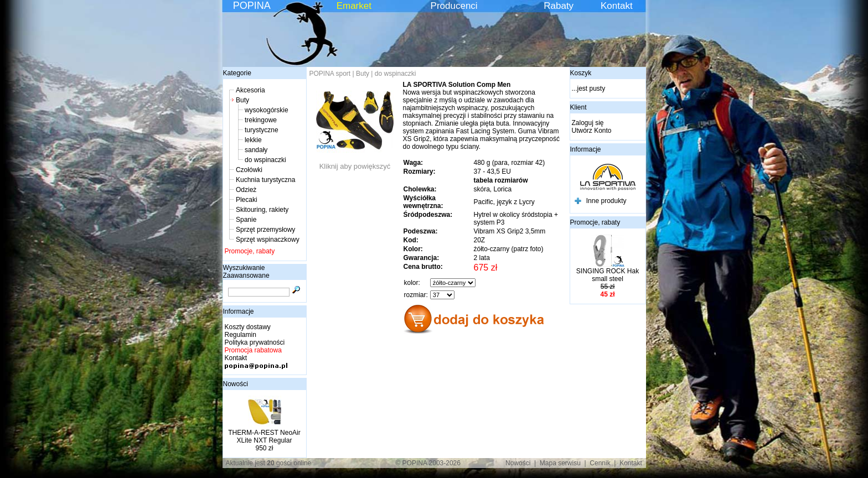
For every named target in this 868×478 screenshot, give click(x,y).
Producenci (454, 6)
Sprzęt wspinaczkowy (268, 240)
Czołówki (249, 170)
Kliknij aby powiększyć (355, 163)
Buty (242, 100)
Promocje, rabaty (250, 251)
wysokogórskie (267, 110)
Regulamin (241, 335)
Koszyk (581, 73)
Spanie (246, 220)
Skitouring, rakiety (262, 210)
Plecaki (247, 200)
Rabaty (559, 6)
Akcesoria (250, 90)
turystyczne (262, 130)
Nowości (236, 384)
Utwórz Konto (592, 131)
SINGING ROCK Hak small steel (608, 275)
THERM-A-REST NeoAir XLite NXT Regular (264, 437)
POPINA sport (330, 74)
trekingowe (261, 120)
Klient (578, 107)
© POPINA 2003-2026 (428, 463)
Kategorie (237, 73)
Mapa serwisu (560, 463)
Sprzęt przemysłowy (265, 230)
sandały (256, 150)
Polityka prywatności (255, 342)
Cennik (600, 463)
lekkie (253, 140)
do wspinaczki (265, 160)
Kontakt (617, 6)
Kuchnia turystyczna (265, 180)
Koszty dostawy (248, 327)
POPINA (252, 6)
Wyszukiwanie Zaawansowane (246, 272)
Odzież (246, 190)
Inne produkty (606, 201)
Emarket (354, 6)
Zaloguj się (588, 123)
